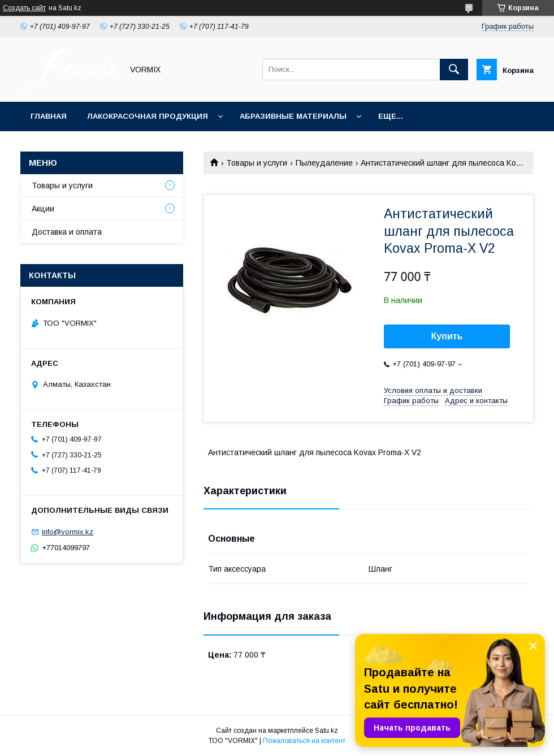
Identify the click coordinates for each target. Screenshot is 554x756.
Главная (49, 116)
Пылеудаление (324, 163)
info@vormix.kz (68, 532)
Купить (447, 336)
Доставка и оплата (67, 232)
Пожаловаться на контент (304, 741)
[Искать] (454, 70)
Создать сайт (24, 8)
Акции (43, 209)
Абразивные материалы (293, 116)
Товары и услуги (257, 163)
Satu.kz (326, 731)
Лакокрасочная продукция (148, 116)
